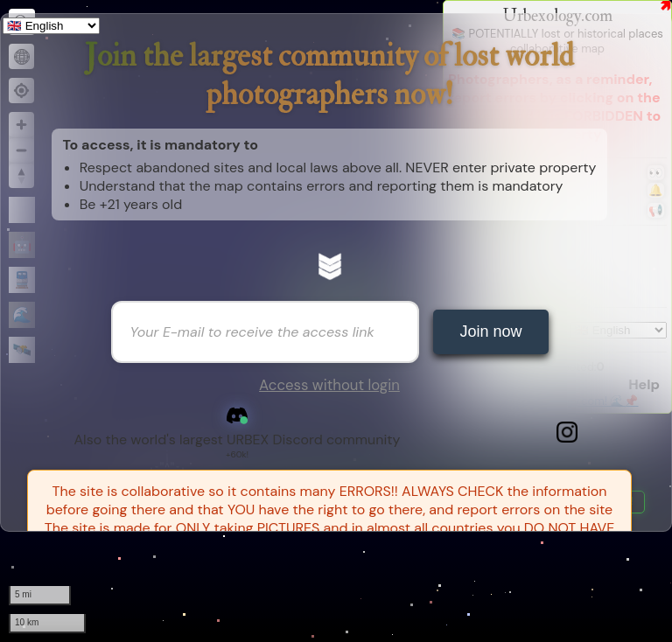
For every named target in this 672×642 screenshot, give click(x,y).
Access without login (329, 385)
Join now (490, 331)
